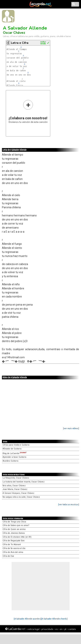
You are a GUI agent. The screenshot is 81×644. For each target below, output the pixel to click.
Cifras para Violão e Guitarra (16, 445)
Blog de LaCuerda (14, 453)
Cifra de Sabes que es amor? (16, 525)
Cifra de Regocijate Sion (14, 541)
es (57, 629)
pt (65, 629)
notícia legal (33, 629)
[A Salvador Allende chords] (54, 619)
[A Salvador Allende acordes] (27, 619)
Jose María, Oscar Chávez (15, 489)
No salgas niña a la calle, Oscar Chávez (21, 497)
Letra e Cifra (20, 43)
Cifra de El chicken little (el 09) (17, 537)
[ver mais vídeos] (71, 428)
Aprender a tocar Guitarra (14, 457)
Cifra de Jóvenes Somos (14, 533)
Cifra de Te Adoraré (12, 544)
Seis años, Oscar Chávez (14, 486)
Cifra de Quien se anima (14, 529)
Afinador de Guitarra (12, 449)
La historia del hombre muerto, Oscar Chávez (23, 482)
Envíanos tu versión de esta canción (28, 111)
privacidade (47, 629)
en (61, 629)
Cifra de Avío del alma (13, 552)
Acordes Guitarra (10, 461)
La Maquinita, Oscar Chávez (16, 478)
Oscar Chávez (14, 33)
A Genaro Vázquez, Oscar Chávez (18, 493)
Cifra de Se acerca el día (14, 548)
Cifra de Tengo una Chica (14, 522)
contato (72, 629)
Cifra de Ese (8, 556)
